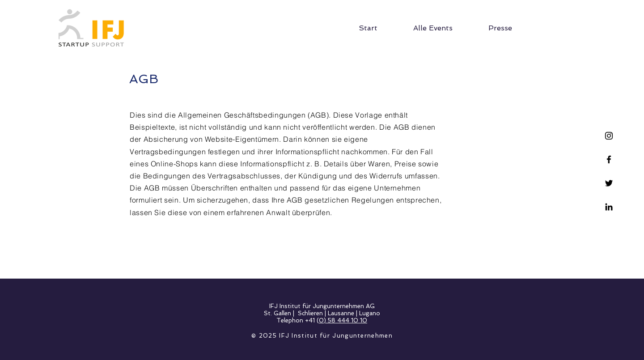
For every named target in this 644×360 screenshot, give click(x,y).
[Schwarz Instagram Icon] (609, 136)
